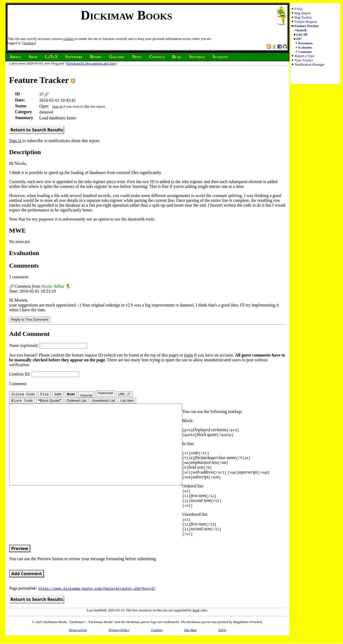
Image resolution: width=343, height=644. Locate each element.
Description (305, 43)
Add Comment (27, 574)
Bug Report (303, 13)
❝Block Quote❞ (50, 401)
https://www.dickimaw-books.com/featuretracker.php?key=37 (97, 589)
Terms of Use (78, 630)
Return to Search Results (37, 130)
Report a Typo (304, 56)
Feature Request (306, 22)
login (189, 355)
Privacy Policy (119, 630)
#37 (299, 39)
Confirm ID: (44, 374)
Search (301, 30)
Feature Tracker (307, 26)
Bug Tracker (303, 17)
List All (302, 34)
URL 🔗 (125, 394)
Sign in (57, 106)
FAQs (299, 9)
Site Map (190, 630)
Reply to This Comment (30, 319)
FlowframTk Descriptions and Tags (91, 63)
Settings (29, 43)
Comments (305, 52)
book (196, 611)
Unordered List (103, 401)
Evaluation (305, 47)
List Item (127, 401)
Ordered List (77, 401)
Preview (20, 549)
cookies (68, 39)
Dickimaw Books (126, 15)
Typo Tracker (304, 60)
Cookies (157, 630)
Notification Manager (310, 64)
